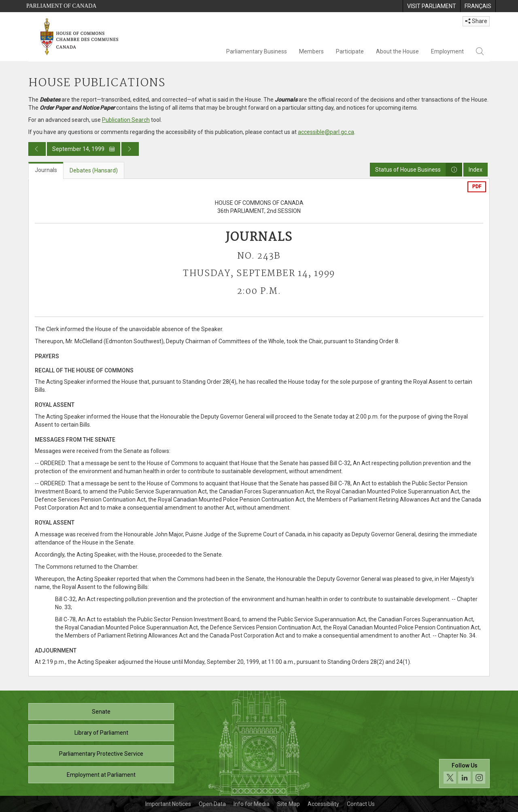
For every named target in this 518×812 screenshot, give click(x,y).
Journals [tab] (46, 170)
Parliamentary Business (257, 51)
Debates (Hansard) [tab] (94, 170)
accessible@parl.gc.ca (326, 132)
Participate (350, 51)
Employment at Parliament (101, 775)
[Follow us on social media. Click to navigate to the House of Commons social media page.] (464, 774)
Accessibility (323, 804)
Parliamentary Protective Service (101, 754)
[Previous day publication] (37, 149)
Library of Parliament (101, 733)
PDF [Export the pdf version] (477, 187)
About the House (397, 51)
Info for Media (252, 804)
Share (476, 21)
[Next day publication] (130, 149)
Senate (101, 712)
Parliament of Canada (61, 6)
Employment (447, 51)
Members (311, 51)
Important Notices (168, 804)
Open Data (212, 804)
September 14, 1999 (84, 149)
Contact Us (361, 804)
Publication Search (126, 120)
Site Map (289, 804)
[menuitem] (431, 6)
